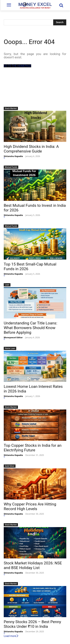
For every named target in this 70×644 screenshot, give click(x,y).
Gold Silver (10, 466)
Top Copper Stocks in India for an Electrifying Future (33, 448)
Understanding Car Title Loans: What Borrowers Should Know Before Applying (31, 328)
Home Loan (10, 348)
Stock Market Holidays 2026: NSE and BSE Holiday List (33, 565)
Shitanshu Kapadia (13, 156)
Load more (11, 636)
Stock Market (11, 108)
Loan (7, 285)
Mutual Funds (11, 167)
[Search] (60, 22)
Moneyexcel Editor (13, 337)
